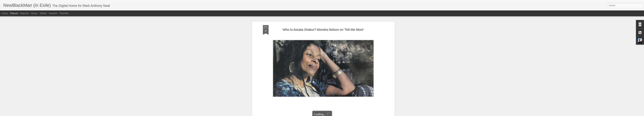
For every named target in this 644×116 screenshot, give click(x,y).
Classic (5, 13)
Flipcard (14, 13)
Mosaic (34, 13)
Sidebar (43, 13)
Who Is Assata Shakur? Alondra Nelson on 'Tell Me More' (323, 17)
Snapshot (53, 13)
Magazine (24, 13)
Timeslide (64, 13)
